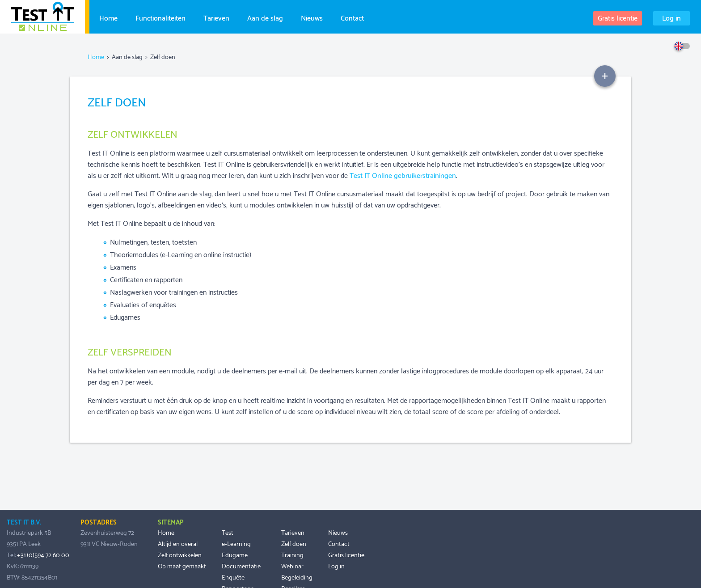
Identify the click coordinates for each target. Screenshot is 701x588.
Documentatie (241, 567)
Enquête (233, 578)
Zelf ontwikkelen (180, 555)
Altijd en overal (178, 544)
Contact (352, 17)
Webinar (292, 567)
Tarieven (216, 17)
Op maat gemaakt (182, 567)
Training (292, 555)
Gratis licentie (618, 19)
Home (108, 17)
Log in (671, 19)
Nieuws (312, 17)
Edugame (235, 555)
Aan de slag (265, 17)
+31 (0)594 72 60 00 (43, 555)
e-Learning (236, 544)
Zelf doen (294, 544)
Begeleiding (297, 578)
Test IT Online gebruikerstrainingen (403, 176)
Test (228, 533)
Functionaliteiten (160, 17)
